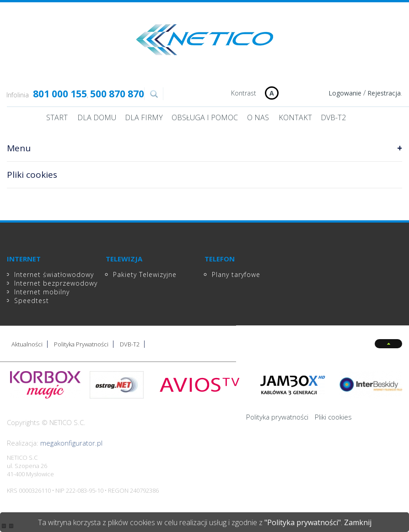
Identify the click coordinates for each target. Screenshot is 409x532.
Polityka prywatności (277, 417)
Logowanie (345, 93)
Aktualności (27, 344)
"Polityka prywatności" (303, 522)
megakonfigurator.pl (71, 443)
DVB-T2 (333, 117)
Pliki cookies (333, 417)
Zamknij (358, 522)
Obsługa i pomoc (205, 117)
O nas (258, 117)
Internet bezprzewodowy (56, 283)
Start (57, 117)
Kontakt (295, 117)
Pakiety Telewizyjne (145, 274)
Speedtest (32, 301)
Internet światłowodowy (54, 274)
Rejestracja (384, 93)
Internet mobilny (42, 292)
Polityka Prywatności (81, 344)
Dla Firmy (144, 117)
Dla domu (97, 117)
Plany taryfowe (236, 274)
